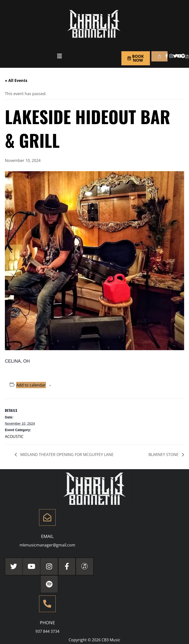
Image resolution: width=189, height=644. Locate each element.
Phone (47, 623)
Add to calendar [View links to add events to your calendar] (31, 385)
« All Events (16, 80)
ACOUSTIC (14, 436)
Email (47, 536)
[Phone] (47, 604)
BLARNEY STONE (164, 455)
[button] (59, 56)
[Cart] (159, 56)
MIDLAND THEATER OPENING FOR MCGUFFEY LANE (66, 455)
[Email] (47, 517)
